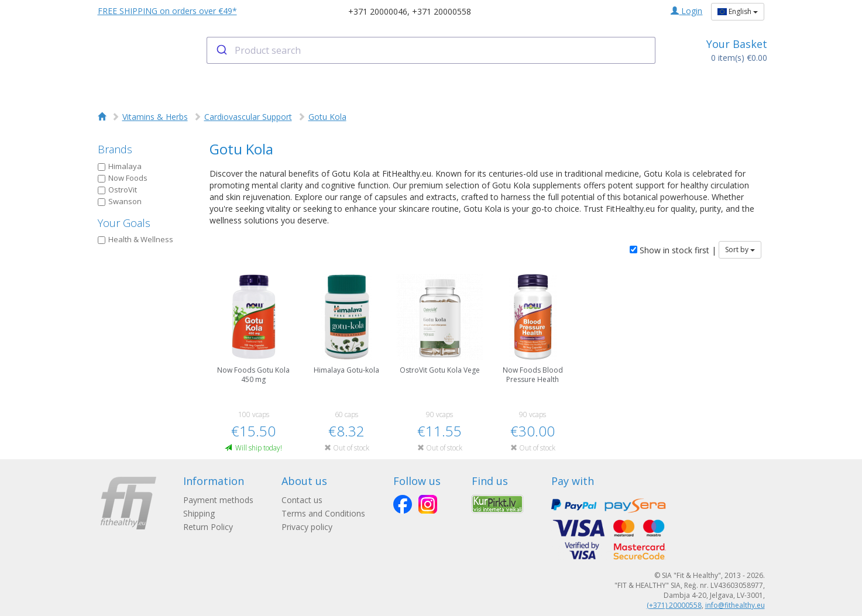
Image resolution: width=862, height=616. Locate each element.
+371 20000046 (378, 11)
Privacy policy (307, 527)
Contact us (302, 500)
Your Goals (124, 223)
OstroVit (117, 190)
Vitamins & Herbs (155, 117)
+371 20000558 (442, 11)
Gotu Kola (327, 117)
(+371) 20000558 (674, 605)
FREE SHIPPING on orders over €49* (167, 11)
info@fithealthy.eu (735, 605)
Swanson (120, 201)
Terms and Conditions (323, 513)
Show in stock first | (673, 250)
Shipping (199, 513)
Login (686, 11)
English (738, 11)
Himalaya (120, 166)
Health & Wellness (135, 239)
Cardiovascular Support (248, 117)
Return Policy (208, 527)
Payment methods (218, 500)
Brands (115, 149)
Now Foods (123, 178)
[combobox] (431, 50)
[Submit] (221, 50)
